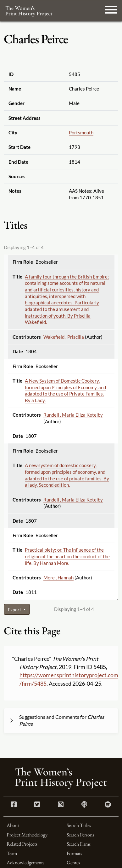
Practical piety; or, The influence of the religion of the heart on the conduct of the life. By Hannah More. (67, 556)
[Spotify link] (108, 805)
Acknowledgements (25, 862)
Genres (73, 862)
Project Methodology (27, 835)
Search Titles (79, 825)
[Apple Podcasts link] (84, 805)
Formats (74, 853)
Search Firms (79, 844)
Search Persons (80, 835)
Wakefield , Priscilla (64, 337)
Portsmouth (81, 132)
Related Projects (22, 844)
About (13, 825)
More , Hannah (58, 578)
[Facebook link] (14, 805)
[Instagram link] (61, 805)
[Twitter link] (37, 805)
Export (15, 610)
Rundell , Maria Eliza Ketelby (73, 415)
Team (12, 853)
